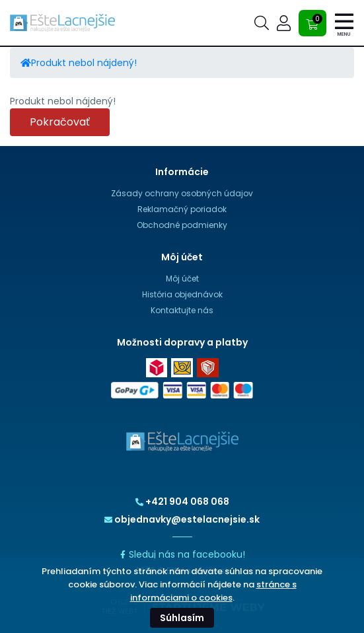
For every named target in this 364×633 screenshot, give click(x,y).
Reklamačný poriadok (182, 209)
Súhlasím (182, 618)
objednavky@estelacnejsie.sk (182, 519)
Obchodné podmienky (182, 225)
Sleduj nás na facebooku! (182, 554)
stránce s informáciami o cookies (213, 591)
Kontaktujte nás (182, 310)
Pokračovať (60, 122)
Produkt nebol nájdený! (84, 63)
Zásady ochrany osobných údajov (182, 193)
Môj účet (182, 279)
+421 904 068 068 (182, 502)
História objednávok (182, 294)
